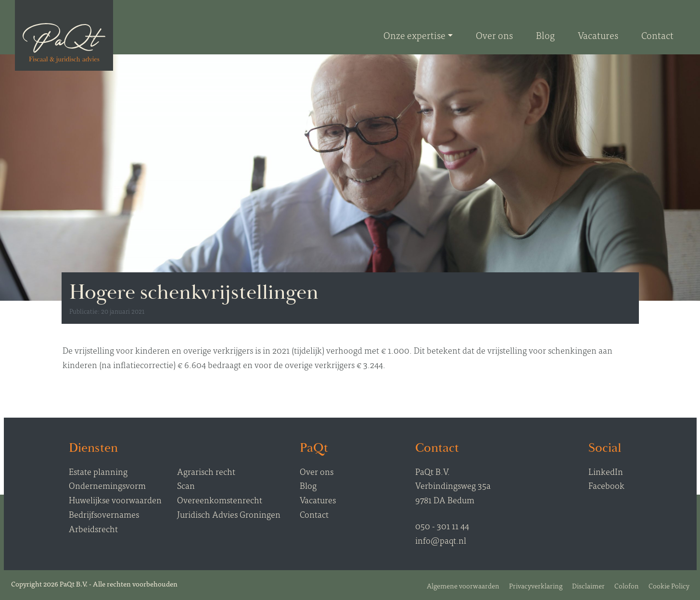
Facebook (606, 485)
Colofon (627, 585)
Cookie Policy (669, 585)
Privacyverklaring (536, 585)
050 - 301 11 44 (442, 526)
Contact (314, 514)
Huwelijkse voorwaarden (115, 500)
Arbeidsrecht (93, 529)
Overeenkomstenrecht (220, 500)
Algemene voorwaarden (463, 585)
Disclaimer (588, 585)
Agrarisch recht (206, 471)
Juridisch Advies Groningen (229, 514)
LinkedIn (606, 471)
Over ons (317, 471)
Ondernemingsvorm (107, 485)
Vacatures (318, 500)
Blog (308, 485)
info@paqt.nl (441, 540)
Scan (186, 485)
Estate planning (98, 471)
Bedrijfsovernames (104, 514)
